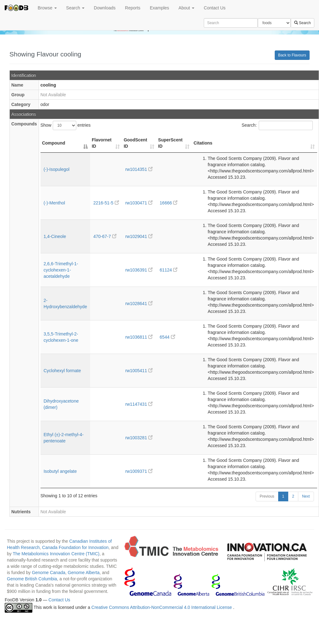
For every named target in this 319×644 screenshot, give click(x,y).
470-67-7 (105, 236)
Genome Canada (49, 573)
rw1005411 (139, 371)
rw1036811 (139, 337)
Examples (159, 8)
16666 (169, 203)
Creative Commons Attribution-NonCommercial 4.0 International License (162, 608)
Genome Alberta (84, 573)
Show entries (66, 125)
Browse (47, 8)
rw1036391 (139, 270)
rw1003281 (139, 438)
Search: (277, 125)
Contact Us (215, 8)
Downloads (105, 8)
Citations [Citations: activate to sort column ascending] (203, 143)
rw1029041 (139, 236)
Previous (267, 496)
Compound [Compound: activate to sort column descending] (54, 143)
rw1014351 (139, 169)
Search (75, 8)
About (187, 8)
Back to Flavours (292, 55)
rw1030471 (139, 203)
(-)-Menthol (54, 203)
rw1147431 (139, 404)
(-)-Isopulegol (57, 169)
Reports (133, 8)
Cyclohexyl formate (62, 371)
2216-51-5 (106, 203)
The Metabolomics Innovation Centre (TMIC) (56, 554)
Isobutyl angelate (60, 471)
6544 (168, 337)
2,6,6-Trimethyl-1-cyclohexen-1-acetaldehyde (61, 270)
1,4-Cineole (55, 236)
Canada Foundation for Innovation (75, 547)
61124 (169, 270)
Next (306, 496)
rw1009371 (139, 471)
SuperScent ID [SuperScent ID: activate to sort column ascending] (170, 143)
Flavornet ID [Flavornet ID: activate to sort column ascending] (102, 143)
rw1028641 (139, 304)
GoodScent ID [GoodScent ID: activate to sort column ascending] (135, 143)
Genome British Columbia (32, 579)
